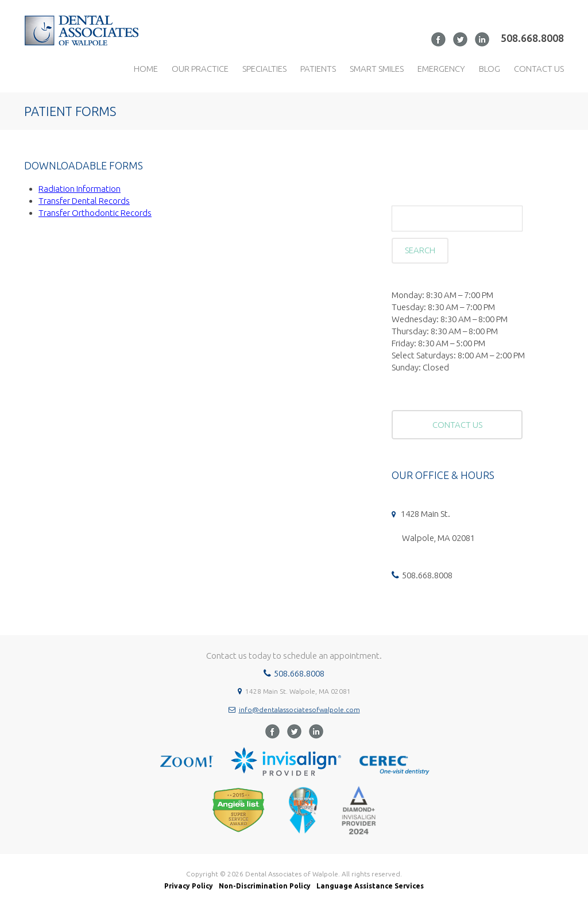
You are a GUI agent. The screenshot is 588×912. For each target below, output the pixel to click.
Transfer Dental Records (84, 201)
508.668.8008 (532, 38)
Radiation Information (80, 189)
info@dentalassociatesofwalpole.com (299, 710)
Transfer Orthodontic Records (95, 213)
